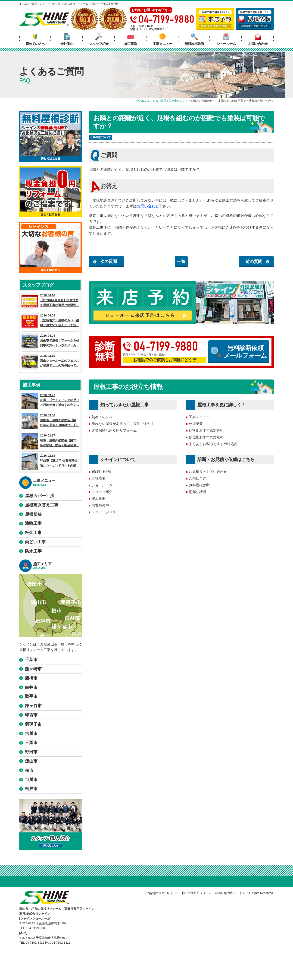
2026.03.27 (50, 401)
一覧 (181, 262)
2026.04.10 (50, 301)
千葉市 (31, 660)
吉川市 (31, 733)
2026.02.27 (50, 441)
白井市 (31, 687)
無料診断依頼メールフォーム (239, 352)
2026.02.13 (50, 462)
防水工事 (33, 551)
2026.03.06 (50, 421)
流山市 (31, 761)
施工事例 (131, 39)
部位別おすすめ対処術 (206, 437)
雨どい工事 (35, 542)
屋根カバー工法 (40, 496)
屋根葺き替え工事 (42, 505)
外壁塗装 (196, 424)
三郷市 (31, 743)
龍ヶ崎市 (33, 669)
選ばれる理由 (102, 472)
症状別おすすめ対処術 (206, 430)
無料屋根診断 (194, 39)
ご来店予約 (198, 478)
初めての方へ (35, 39)
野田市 (31, 752)
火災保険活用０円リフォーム (114, 430)
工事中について (100, 137)
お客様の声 (100, 505)
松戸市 (31, 789)
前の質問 (254, 262)
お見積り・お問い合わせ (208, 472)
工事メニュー (162, 39)
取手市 (31, 696)
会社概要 (99, 478)
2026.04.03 (50, 321)
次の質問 (109, 262)
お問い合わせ (258, 39)
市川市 (31, 780)
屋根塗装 (33, 514)
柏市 (29, 770)
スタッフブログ (104, 512)
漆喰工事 (33, 523)
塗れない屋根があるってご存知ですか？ (123, 424)
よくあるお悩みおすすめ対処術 (213, 444)
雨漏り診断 (198, 492)
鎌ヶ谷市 (33, 706)
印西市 (31, 715)
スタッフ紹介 (99, 39)
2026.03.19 (50, 362)
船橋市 (31, 678)
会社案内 (67, 39)
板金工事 (33, 533)
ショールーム (226, 39)
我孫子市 (33, 724)
